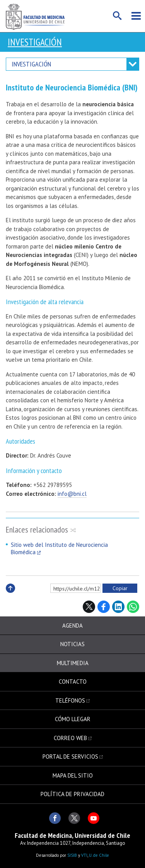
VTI (84, 855)
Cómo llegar (73, 719)
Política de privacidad (72, 794)
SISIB (72, 855)
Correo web (70, 738)
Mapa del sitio (73, 775)
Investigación (35, 42)
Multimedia (73, 663)
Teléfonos (70, 700)
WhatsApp (133, 607)
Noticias (72, 644)
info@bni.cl (72, 494)
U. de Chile (99, 855)
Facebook (104, 607)
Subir (10, 597)
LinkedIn (118, 607)
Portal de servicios (70, 757)
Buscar (118, 16)
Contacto (73, 682)
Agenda (72, 625)
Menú (136, 16)
